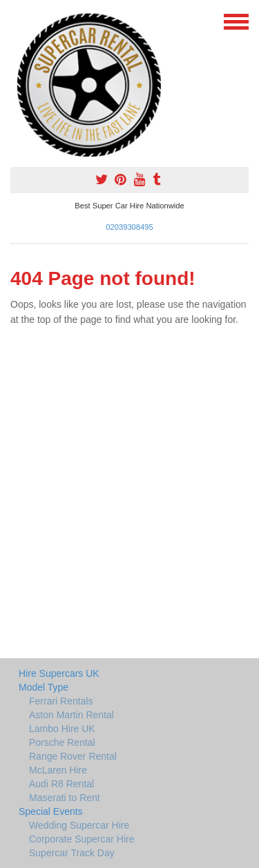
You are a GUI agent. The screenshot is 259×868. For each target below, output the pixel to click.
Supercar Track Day (72, 853)
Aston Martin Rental (71, 715)
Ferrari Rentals (61, 701)
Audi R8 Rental (61, 784)
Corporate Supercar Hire (82, 839)
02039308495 (129, 227)
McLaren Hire (58, 770)
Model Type (44, 687)
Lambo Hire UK (62, 729)
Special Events (51, 811)
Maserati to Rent (65, 798)
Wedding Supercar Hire (79, 825)
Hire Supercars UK (59, 673)
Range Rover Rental (73, 756)
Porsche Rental (62, 742)
